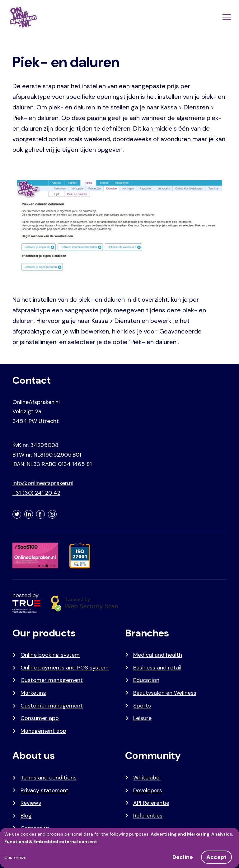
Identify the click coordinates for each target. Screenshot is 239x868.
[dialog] (119, 848)
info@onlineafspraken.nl (43, 483)
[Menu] (226, 17)
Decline (183, 857)
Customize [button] (15, 857)
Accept (216, 857)
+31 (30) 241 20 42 (36, 493)
